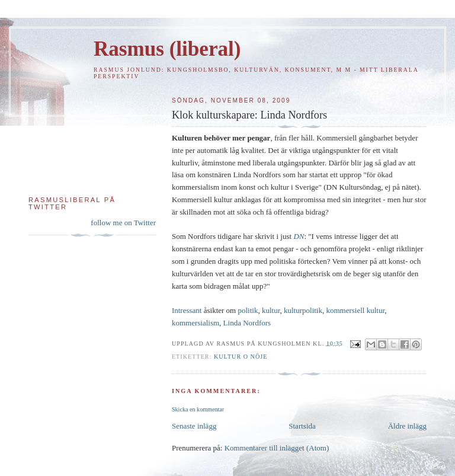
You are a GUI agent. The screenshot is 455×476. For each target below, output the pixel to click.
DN (299, 236)
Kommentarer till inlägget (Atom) (277, 448)
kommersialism (196, 323)
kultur (271, 310)
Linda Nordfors (247, 323)
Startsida (302, 426)
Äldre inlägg (407, 426)
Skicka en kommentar (198, 409)
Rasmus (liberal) (167, 49)
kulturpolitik (303, 310)
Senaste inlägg (194, 426)
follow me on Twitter (123, 223)
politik (248, 310)
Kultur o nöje (241, 357)
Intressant (187, 310)
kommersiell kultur (355, 310)
